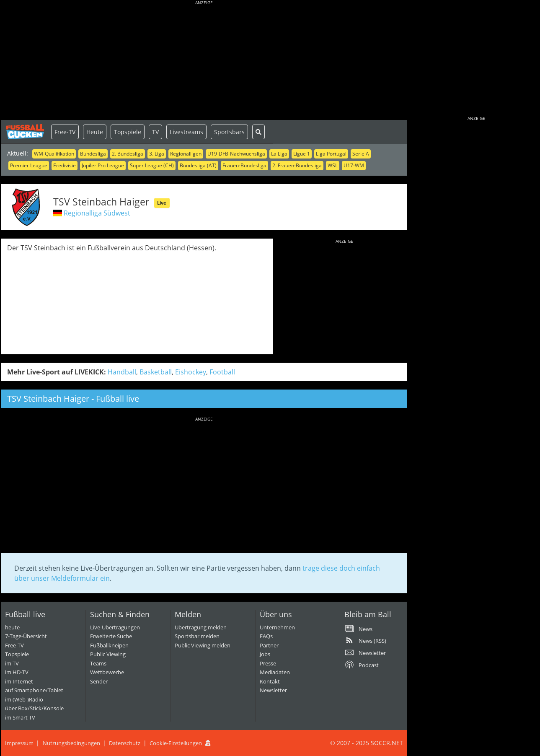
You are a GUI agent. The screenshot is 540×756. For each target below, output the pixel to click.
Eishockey (191, 372)
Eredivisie (65, 165)
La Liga (279, 154)
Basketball (156, 372)
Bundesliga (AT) (198, 165)
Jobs (265, 654)
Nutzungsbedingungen (71, 743)
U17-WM (354, 165)
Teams (98, 663)
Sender (99, 681)
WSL (333, 165)
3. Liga (157, 154)
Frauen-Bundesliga (244, 165)
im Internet (19, 681)
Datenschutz (125, 743)
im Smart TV (20, 717)
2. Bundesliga (128, 154)
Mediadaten (275, 672)
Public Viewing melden (203, 645)
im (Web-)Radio (24, 699)
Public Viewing (108, 654)
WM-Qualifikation (54, 154)
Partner (269, 645)
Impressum (19, 743)
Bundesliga (93, 154)
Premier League (29, 165)
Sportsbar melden (197, 636)
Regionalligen (186, 154)
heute (12, 627)
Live (162, 203)
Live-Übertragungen (115, 627)
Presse (268, 663)
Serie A (361, 154)
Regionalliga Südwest (97, 213)
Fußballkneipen (109, 645)
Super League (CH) (152, 165)
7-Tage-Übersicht (26, 636)
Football (222, 372)
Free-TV (65, 132)
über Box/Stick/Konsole (34, 708)
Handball (122, 372)
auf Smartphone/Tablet (34, 690)
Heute (95, 132)
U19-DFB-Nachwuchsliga (236, 154)
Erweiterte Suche (111, 636)
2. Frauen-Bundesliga (297, 165)
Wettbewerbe (107, 672)
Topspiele (128, 132)
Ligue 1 (302, 154)
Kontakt (270, 681)
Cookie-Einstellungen (176, 743)
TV (155, 132)
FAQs (266, 636)
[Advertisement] (204, 61)
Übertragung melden (201, 627)
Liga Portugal (331, 154)
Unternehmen (277, 627)
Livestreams (186, 132)
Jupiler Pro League (103, 165)
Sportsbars (229, 132)
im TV (12, 663)
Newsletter (273, 690)
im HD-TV (17, 672)
